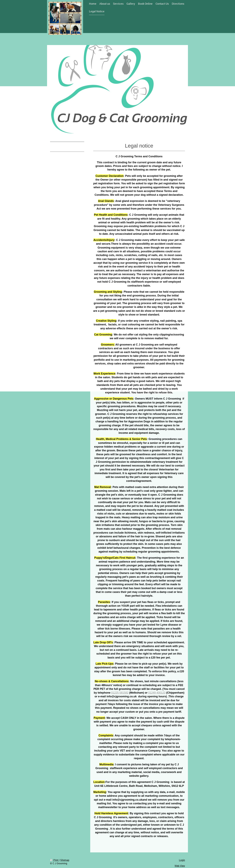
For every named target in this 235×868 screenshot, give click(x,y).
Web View (180, 866)
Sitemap (65, 860)
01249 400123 (157, 693)
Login (182, 860)
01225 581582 (120, 693)
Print (55, 860)
